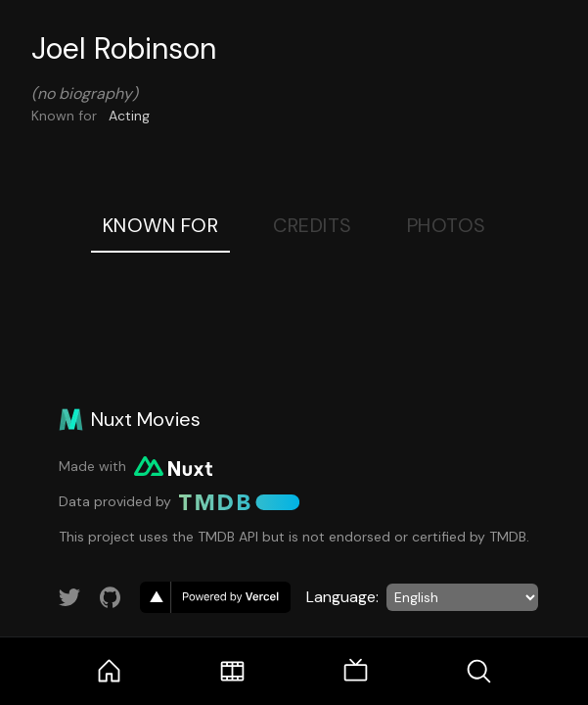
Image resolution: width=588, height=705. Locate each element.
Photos (447, 225)
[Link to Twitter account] (69, 597)
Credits (313, 225)
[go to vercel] (215, 597)
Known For (161, 225)
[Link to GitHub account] (111, 597)
